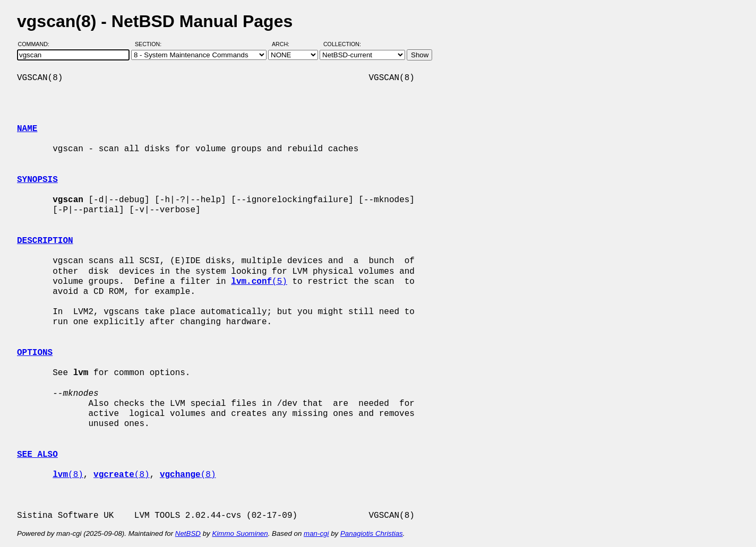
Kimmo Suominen (240, 533)
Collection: (342, 44)
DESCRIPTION (45, 241)
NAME (27, 129)
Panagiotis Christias (372, 533)
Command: (37, 44)
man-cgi (316, 533)
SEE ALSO (37, 455)
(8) (68, 475)
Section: (151, 44)
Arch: (285, 44)
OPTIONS (35, 353)
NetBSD (188, 533)
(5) (259, 282)
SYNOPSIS (37, 180)
